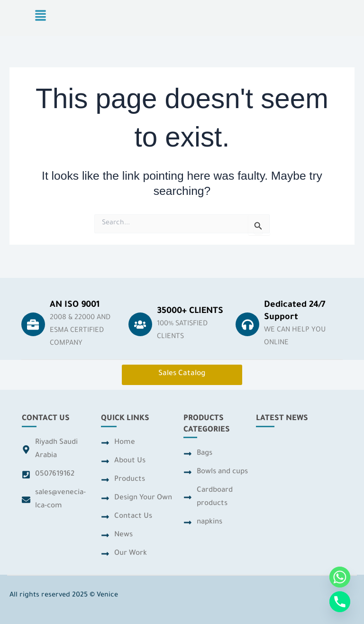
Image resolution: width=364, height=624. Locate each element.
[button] (40, 18)
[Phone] (340, 602)
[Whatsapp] (340, 577)
